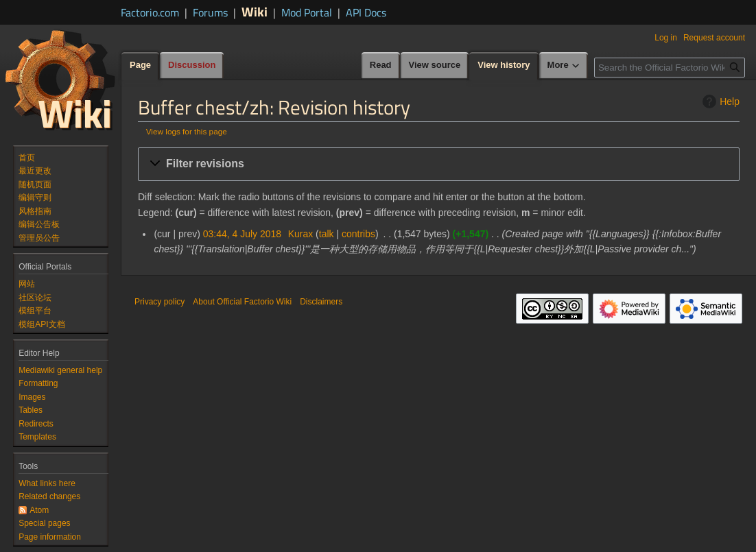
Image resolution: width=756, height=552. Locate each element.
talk (327, 234)
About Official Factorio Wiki (242, 302)
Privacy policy (160, 302)
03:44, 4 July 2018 (242, 234)
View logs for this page (187, 131)
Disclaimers (321, 302)
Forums (210, 12)
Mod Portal (307, 12)
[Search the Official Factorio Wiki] (670, 68)
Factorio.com (150, 12)
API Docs (366, 12)
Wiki (255, 11)
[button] (439, 164)
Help (719, 101)
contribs (358, 234)
